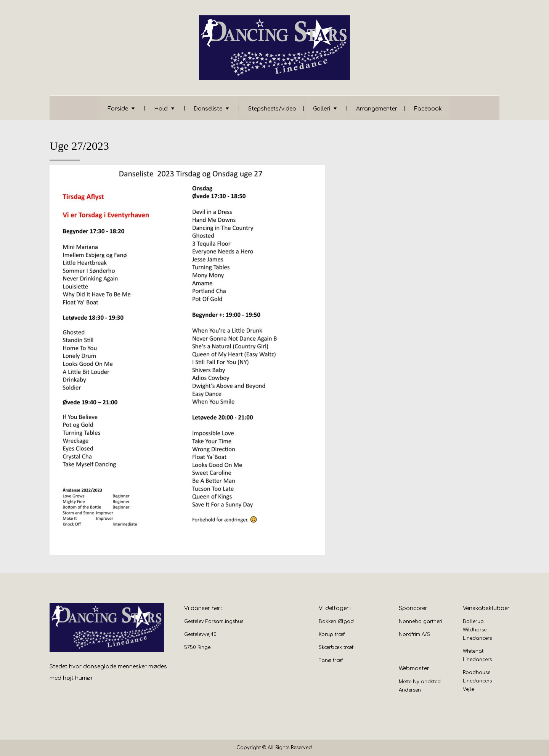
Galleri (322, 109)
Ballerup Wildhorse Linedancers (477, 630)
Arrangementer (377, 109)
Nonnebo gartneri (421, 621)
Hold (161, 109)
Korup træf (332, 634)
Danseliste (208, 109)
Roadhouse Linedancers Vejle (477, 681)
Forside (118, 109)
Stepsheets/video (272, 109)
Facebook (428, 109)
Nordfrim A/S (414, 634)
